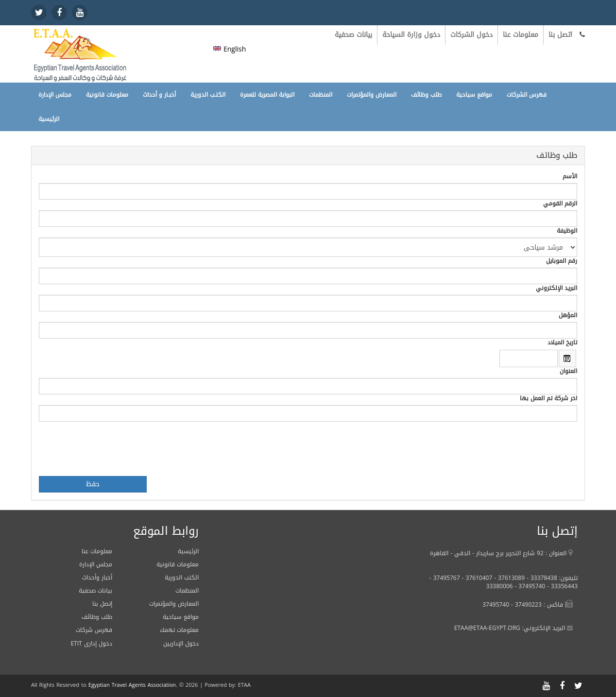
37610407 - (476, 578)
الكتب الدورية (182, 578)
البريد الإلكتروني (556, 288)
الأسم (570, 177)
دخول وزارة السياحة (411, 35)
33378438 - (541, 578)
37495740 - (529, 586)
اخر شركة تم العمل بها (548, 399)
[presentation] (113, 449)
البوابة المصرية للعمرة (267, 95)
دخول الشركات (471, 35)
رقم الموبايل (562, 261)
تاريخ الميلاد (562, 343)
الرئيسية (49, 119)
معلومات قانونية (107, 95)
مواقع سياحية (474, 95)
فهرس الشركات (527, 95)
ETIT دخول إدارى (91, 644)
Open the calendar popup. (567, 358)
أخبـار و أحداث (159, 95)
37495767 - (445, 578)
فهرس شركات (94, 630)
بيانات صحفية (353, 35)
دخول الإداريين (181, 644)
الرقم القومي (560, 204)
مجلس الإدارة (55, 95)
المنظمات (321, 95)
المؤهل (568, 315)
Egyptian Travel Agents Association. (133, 685)
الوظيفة (567, 231)
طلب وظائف (426, 95)
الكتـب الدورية (208, 95)
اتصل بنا (560, 35)
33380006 (500, 586)
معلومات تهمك (179, 630)
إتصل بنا (102, 604)
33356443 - (561, 586)
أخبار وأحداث (97, 578)
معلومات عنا (521, 35)
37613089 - (508, 578)
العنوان (568, 371)
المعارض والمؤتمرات (372, 95)
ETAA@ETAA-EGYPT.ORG (487, 628)
